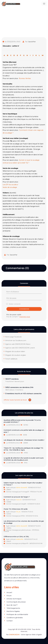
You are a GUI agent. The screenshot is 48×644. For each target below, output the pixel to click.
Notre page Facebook (13, 337)
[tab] (24, 423)
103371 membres (12, 379)
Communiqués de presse (15, 602)
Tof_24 (18, 512)
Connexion (24, 309)
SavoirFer (32, 42)
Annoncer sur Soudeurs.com (15, 340)
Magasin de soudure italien (14, 351)
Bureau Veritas (25, 78)
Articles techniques (13, 599)
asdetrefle (20, 539)
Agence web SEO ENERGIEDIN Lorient (19, 348)
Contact (8, 621)
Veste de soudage (10, 187)
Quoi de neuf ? (11, 605)
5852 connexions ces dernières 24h (19, 387)
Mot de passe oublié (14, 315)
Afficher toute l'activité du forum (17, 400)
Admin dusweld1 (22, 487)
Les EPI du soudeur (10, 185)
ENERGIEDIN (14, 635)
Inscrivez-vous (25, 317)
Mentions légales (12, 611)
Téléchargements (12, 608)
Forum (8, 596)
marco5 (19, 500)
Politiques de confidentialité (16, 615)
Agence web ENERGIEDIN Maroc (17, 344)
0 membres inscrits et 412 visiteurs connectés (23, 394)
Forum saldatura (10, 359)
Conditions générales (14, 618)
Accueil (8, 593)
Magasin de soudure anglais (15, 355)
